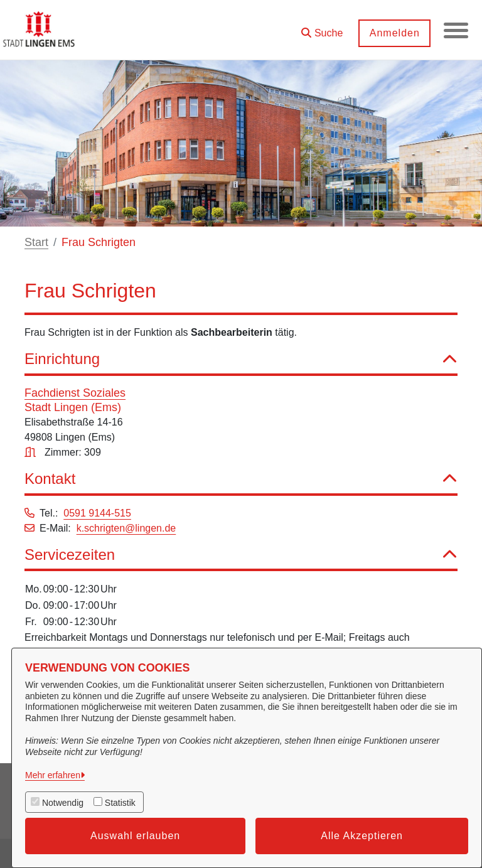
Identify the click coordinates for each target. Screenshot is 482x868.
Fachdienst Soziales (75, 393)
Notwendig (63, 803)
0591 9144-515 (97, 513)
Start (36, 242)
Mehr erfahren (53, 775)
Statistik (120, 803)
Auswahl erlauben (135, 836)
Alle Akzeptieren (362, 836)
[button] (321, 29)
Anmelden (394, 33)
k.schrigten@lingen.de (126, 528)
